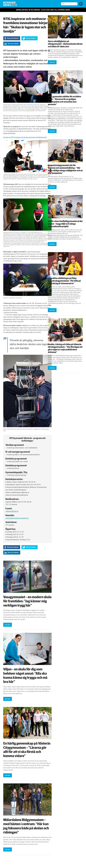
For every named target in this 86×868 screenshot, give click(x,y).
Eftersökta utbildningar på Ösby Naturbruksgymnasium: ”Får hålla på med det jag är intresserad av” (64, 281)
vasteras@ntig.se (12, 511)
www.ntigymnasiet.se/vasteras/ (17, 518)
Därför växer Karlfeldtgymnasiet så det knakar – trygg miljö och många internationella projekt (65, 224)
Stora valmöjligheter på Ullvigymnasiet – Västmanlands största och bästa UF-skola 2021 (65, 44)
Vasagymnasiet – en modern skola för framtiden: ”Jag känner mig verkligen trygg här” (27, 601)
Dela (13, 38)
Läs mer (8, 625)
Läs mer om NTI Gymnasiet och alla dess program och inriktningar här (25, 137)
